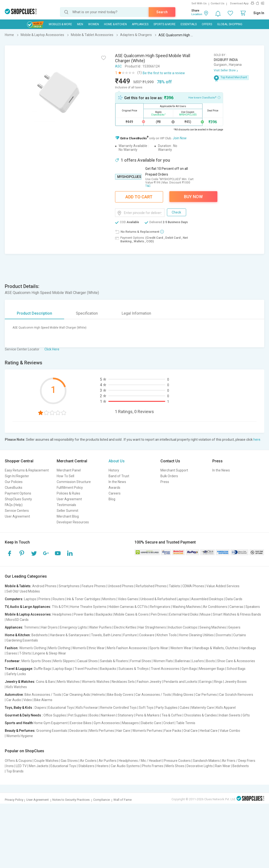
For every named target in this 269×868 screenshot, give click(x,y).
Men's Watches (68, 682)
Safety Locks (16, 674)
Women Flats (163, 661)
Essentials (189, 24)
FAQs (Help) (14, 505)
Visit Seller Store (225, 70)
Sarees (12, 653)
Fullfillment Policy (70, 488)
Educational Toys (61, 708)
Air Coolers (88, 761)
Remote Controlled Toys (118, 708)
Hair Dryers (49, 627)
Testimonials (66, 505)
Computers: (14, 599)
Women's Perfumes (147, 731)
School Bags (236, 669)
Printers (44, 599)
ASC (118, 66)
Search (162, 12)
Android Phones (44, 586)
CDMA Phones (193, 586)
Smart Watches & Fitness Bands (237, 614)
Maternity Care (203, 708)
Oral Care (191, 731)
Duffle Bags (43, 669)
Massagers (130, 723)
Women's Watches (96, 682)
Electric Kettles (125, 627)
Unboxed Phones (121, 586)
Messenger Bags (212, 669)
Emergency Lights (73, 627)
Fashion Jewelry (149, 682)
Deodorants (78, 731)
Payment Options (18, 493)
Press (165, 482)
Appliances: (14, 627)
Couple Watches (46, 761)
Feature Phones (94, 586)
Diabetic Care (151, 723)
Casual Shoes (87, 661)
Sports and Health (19, 723)
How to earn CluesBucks (204, 97)
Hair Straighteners (152, 627)
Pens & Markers (148, 715)
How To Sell (65, 476)
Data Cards (234, 599)
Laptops (30, 599)
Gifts (246, 715)
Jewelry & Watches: (20, 682)
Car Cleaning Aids (77, 695)
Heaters (103, 766)
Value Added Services (223, 586)
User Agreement (17, 516)
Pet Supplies (78, 715)
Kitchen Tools (167, 635)
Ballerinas (183, 661)
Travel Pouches (86, 669)
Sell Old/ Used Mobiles (23, 591)
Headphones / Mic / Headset (140, 761)
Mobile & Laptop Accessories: (28, 614)
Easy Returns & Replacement (27, 470)
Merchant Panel (69, 470)
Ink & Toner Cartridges (83, 599)
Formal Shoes (141, 661)
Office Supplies (55, 715)
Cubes (184, 708)
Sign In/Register (17, 476)
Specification (87, 313)
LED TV (21, 766)
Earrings (206, 682)
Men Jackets (39, 766)
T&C (148, 186)
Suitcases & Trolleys (134, 669)
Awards (114, 488)
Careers (115, 493)
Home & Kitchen (115, 24)
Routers (59, 599)
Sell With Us (199, 3)
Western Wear (181, 648)
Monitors (109, 599)
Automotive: (14, 695)
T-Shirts (25, 653)
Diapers (40, 708)
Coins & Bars (46, 682)
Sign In (259, 13)
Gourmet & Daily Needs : (24, 715)
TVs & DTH (60, 607)
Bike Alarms (43, 700)
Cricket (169, 723)
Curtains (240, 635)
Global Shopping (230, 24)
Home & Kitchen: (18, 635)
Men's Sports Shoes (36, 661)
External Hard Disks (184, 614)
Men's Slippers (64, 661)
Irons (10, 766)
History (114, 470)
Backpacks (104, 614)
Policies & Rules (68, 493)
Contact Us (217, 3)
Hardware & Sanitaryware (69, 635)
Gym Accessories (107, 723)
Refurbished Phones (151, 586)
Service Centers (17, 511)
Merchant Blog (68, 516)
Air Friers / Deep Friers (239, 761)
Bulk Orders (169, 476)
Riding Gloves (183, 695)
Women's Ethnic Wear (89, 648)
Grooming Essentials (52, 731)
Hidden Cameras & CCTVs (128, 607)
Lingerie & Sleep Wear (50, 653)
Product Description (34, 313)
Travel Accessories (165, 669)
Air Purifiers (108, 761)
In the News (117, 482)
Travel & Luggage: (19, 669)
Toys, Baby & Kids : (19, 708)
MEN (80, 24)
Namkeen (108, 715)
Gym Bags (189, 669)
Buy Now (193, 197)
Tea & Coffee (172, 715)
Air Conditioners (215, 607)
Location (197, 14)
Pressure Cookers (177, 761)
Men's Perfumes (102, 731)
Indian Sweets (230, 715)
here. (257, 440)
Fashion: (12, 648)
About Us (117, 461)
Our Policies (14, 482)
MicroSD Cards (17, 620)
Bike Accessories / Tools (43, 695)
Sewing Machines (213, 627)
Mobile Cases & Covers (131, 614)
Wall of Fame (122, 800)
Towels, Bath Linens (106, 635)
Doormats (223, 635)
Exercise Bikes (81, 723)
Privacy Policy (14, 800)
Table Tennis (186, 723)
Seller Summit (67, 511)
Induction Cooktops (183, 627)
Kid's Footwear (87, 708)
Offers (207, 24)
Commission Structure (74, 482)
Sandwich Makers (206, 761)
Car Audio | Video (19, 700)
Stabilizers (86, 766)
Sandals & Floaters (114, 661)
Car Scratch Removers (236, 695)
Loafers (198, 661)
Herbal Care (209, 731)
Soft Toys (146, 708)
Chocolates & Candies (200, 715)
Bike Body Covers (120, 695)
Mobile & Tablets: (18, 586)
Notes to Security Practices (71, 800)
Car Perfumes (206, 695)
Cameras (236, 607)
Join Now (180, 138)
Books (94, 715)
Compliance (101, 800)
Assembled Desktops (207, 599)
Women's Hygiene (20, 736)
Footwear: (13, 661)
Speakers (253, 607)
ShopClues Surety (18, 499)
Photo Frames (153, 766)
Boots (211, 661)
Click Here (52, 349)
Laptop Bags (63, 669)
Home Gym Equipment (51, 723)
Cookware (147, 635)
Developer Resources (73, 522)
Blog (112, 499)
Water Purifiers (100, 627)
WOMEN (94, 24)
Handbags (248, 648)
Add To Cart (139, 197)
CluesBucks (14, 488)
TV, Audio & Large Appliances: (28, 607)
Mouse (205, 614)
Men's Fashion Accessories (127, 648)
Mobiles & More (60, 24)
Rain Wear (223, 766)
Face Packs (173, 731)
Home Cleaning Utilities (196, 635)
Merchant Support (174, 470)
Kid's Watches (17, 687)
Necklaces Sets (123, 682)
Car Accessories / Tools (153, 695)
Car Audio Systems (125, 766)
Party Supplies (167, 708)
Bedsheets (40, 635)
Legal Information (136, 313)
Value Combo (230, 731)
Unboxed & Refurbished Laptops (165, 599)
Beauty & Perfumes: (20, 731)
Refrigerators (160, 607)
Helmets (99, 695)
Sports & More (165, 24)
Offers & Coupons (18, 761)
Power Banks (84, 614)
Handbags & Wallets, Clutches (216, 648)
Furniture (130, 635)
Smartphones (69, 586)
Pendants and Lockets (180, 682)
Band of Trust (119, 476)
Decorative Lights (200, 766)
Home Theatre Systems (88, 607)
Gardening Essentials (22, 640)
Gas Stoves (69, 761)
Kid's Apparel (226, 708)
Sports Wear (159, 648)
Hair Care (123, 731)
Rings (218, 682)
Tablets (174, 586)
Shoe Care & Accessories (236, 661)
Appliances (140, 24)
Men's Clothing (59, 648)
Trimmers (31, 627)
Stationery (126, 715)
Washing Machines (187, 607)
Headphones (62, 614)
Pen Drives (159, 614)
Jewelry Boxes (236, 682)
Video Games (128, 599)
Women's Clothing (33, 648)
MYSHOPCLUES (129, 177)
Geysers (234, 627)
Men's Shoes (175, 766)
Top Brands (15, 771)
